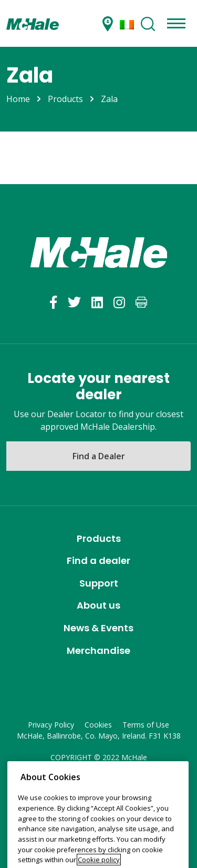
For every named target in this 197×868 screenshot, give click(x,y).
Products (65, 99)
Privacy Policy (51, 725)
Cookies (98, 725)
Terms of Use (146, 725)
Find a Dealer (99, 456)
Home (18, 99)
